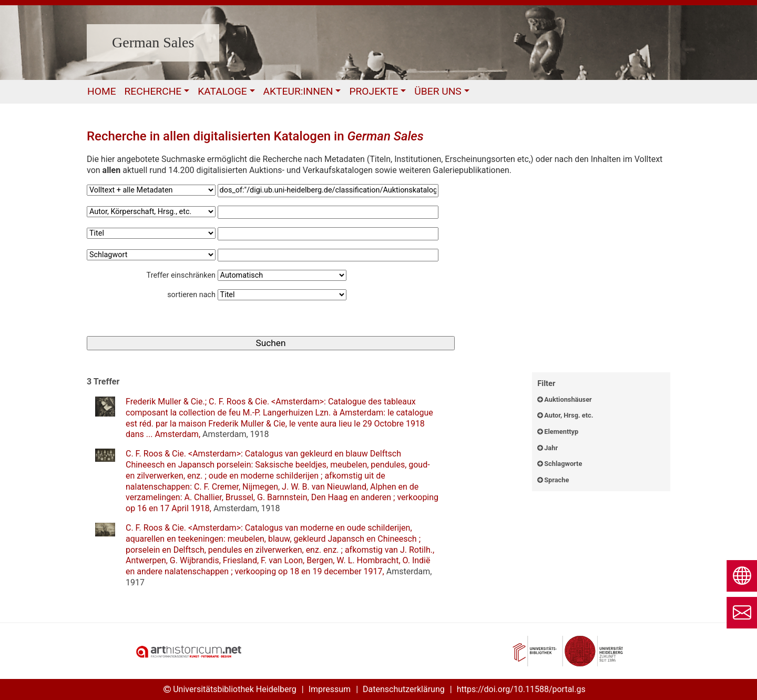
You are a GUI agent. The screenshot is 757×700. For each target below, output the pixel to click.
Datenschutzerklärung (404, 689)
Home (102, 91)
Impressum (330, 689)
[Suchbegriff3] (328, 234)
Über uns (438, 91)
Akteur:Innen (298, 91)
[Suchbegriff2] (328, 212)
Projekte (374, 91)
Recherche (153, 91)
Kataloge (222, 91)
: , (279, 418)
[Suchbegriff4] (328, 255)
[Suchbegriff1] (328, 191)
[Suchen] (271, 343)
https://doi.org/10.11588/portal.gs (521, 689)
